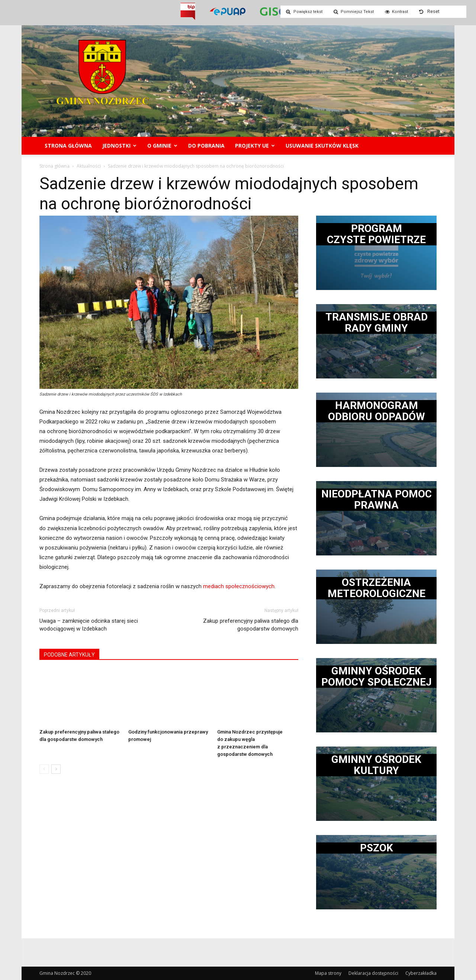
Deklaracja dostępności (373, 973)
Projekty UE (255, 146)
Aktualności (89, 166)
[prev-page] (44, 769)
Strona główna (68, 146)
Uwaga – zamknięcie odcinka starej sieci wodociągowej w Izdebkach (89, 625)
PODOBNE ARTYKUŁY (69, 655)
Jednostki (119, 146)
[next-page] (56, 769)
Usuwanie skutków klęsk (322, 146)
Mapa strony (328, 973)
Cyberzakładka (421, 973)
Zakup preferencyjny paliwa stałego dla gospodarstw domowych (251, 625)
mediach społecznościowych (239, 586)
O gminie (162, 146)
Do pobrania (206, 146)
